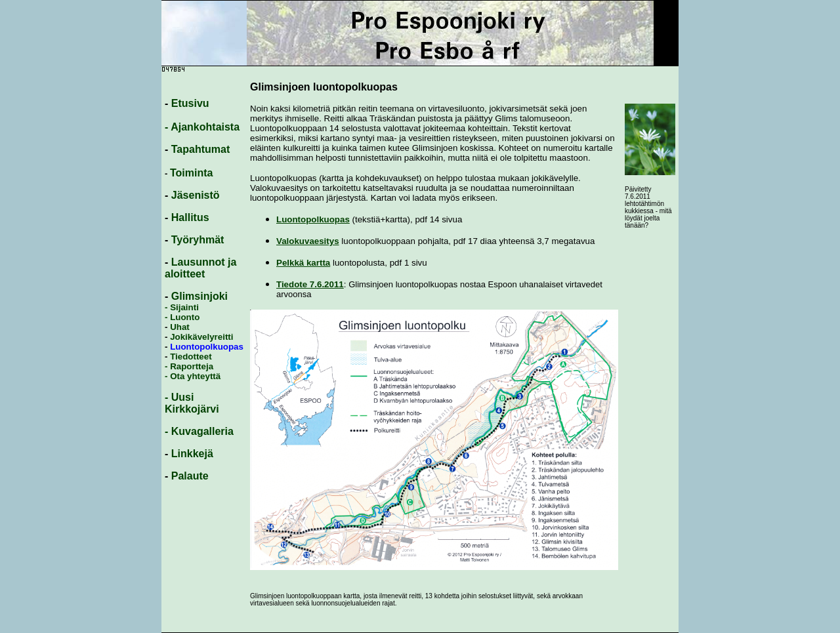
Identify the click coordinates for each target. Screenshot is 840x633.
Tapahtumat (200, 149)
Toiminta (191, 173)
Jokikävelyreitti (200, 337)
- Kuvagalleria (199, 431)
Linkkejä (192, 454)
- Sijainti (182, 307)
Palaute (190, 476)
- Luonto (182, 317)
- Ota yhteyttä (193, 376)
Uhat (180, 327)
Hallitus (190, 217)
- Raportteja (189, 366)
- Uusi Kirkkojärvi (192, 403)
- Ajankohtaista (202, 127)
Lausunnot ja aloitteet (200, 268)
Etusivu (190, 103)
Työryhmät (198, 240)
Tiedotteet (191, 357)
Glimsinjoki (199, 296)
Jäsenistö (196, 195)
